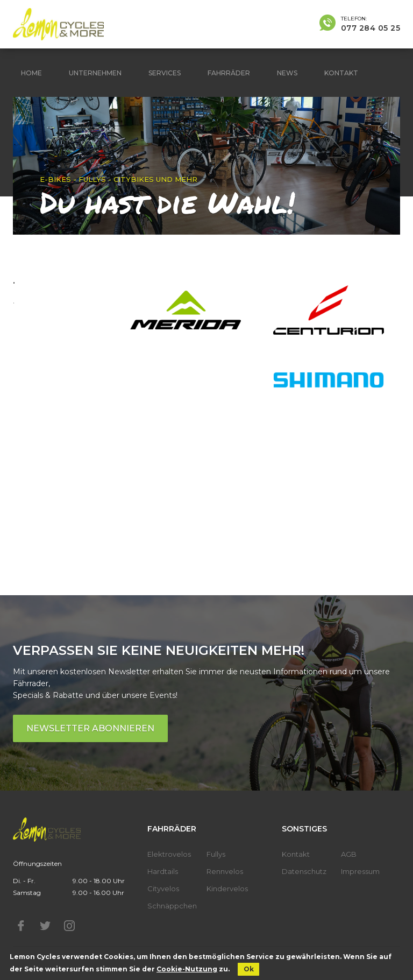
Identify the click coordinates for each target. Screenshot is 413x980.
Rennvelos (225, 871)
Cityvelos (163, 889)
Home (31, 73)
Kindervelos (227, 889)
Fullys (216, 854)
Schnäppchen (172, 906)
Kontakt (341, 73)
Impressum (360, 871)
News (287, 73)
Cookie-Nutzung (187, 969)
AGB (349, 854)
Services (165, 73)
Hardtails (163, 871)
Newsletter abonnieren (90, 728)
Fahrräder (229, 73)
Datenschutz (304, 871)
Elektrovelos (169, 854)
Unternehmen (95, 73)
